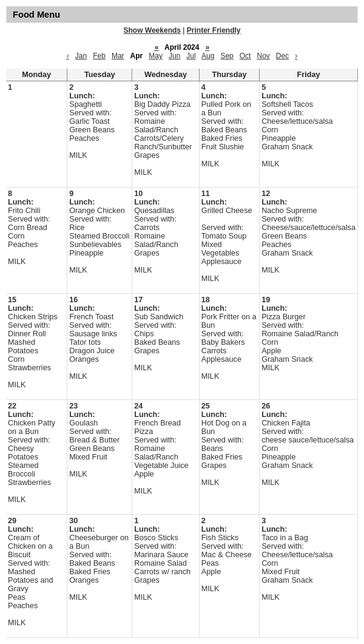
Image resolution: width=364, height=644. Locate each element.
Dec (282, 56)
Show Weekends (152, 30)
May (156, 56)
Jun (174, 56)
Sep (227, 56)
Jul (191, 56)
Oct (245, 56)
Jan (81, 56)
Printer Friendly (214, 30)
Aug (208, 56)
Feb (99, 56)
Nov (263, 56)
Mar (118, 56)
